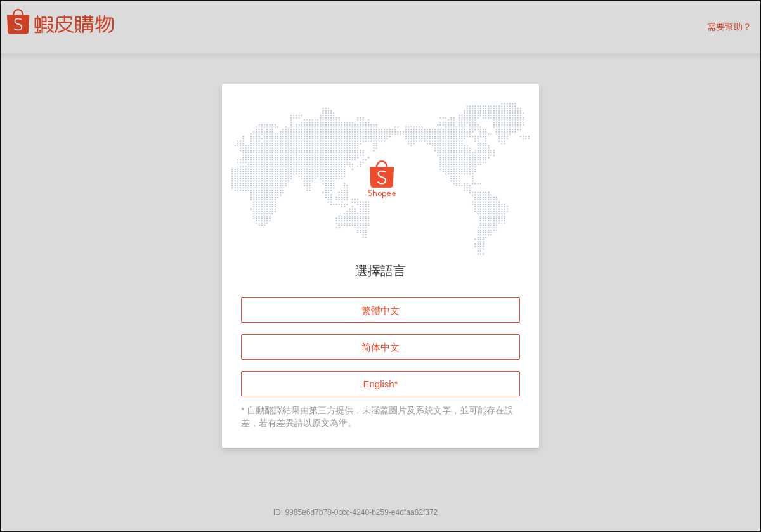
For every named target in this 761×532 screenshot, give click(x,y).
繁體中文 (380, 310)
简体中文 (380, 347)
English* (380, 384)
